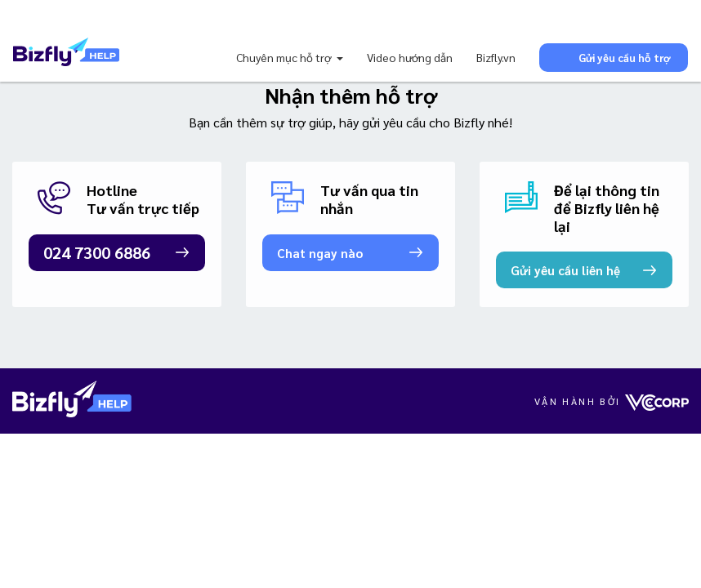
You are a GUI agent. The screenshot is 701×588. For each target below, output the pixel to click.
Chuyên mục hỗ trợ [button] (285, 57)
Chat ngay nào (320, 253)
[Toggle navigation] (36, 16)
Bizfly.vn (496, 57)
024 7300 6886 (97, 252)
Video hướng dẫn (410, 57)
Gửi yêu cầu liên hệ (565, 270)
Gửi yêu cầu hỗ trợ (614, 57)
